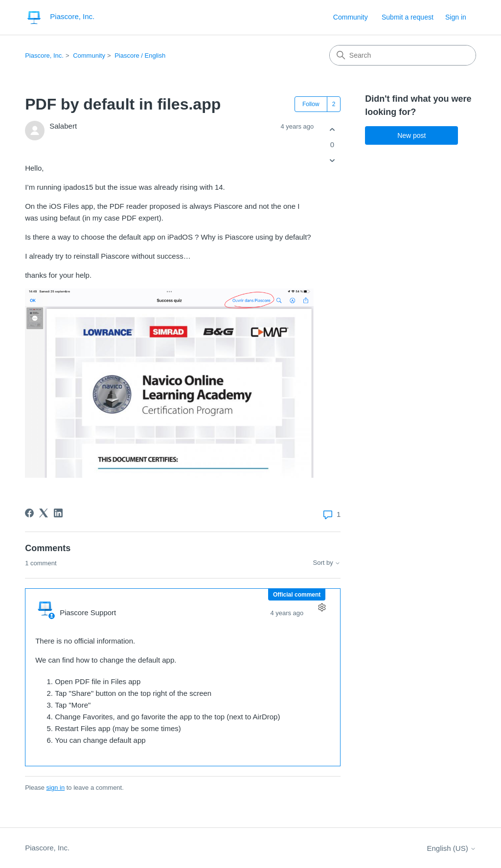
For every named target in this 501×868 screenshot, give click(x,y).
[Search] (403, 55)
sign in (56, 788)
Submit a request (408, 17)
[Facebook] (29, 513)
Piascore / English (140, 56)
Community (351, 17)
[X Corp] (44, 513)
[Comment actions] (322, 607)
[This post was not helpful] (332, 161)
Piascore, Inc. (44, 56)
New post (411, 135)
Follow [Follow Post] (311, 104)
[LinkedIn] (58, 513)
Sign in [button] (456, 17)
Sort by (327, 563)
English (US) (451, 848)
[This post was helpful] (332, 129)
